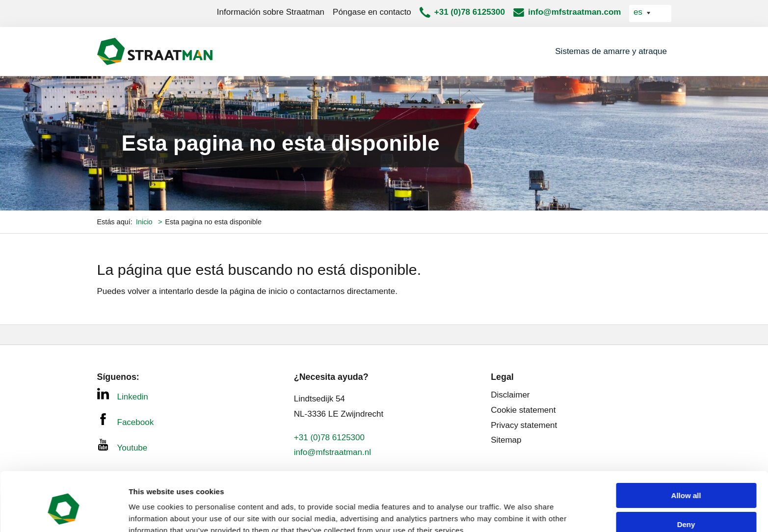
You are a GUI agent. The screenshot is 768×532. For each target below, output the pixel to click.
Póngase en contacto (372, 12)
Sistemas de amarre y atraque (611, 51)
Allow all (686, 451)
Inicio (145, 222)
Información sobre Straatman (271, 12)
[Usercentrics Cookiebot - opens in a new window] (64, 513)
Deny (686, 480)
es (639, 12)
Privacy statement (524, 425)
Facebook (126, 420)
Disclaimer (510, 395)
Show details (151, 513)
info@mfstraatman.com (574, 12)
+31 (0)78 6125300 (470, 12)
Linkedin (123, 395)
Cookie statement (523, 410)
